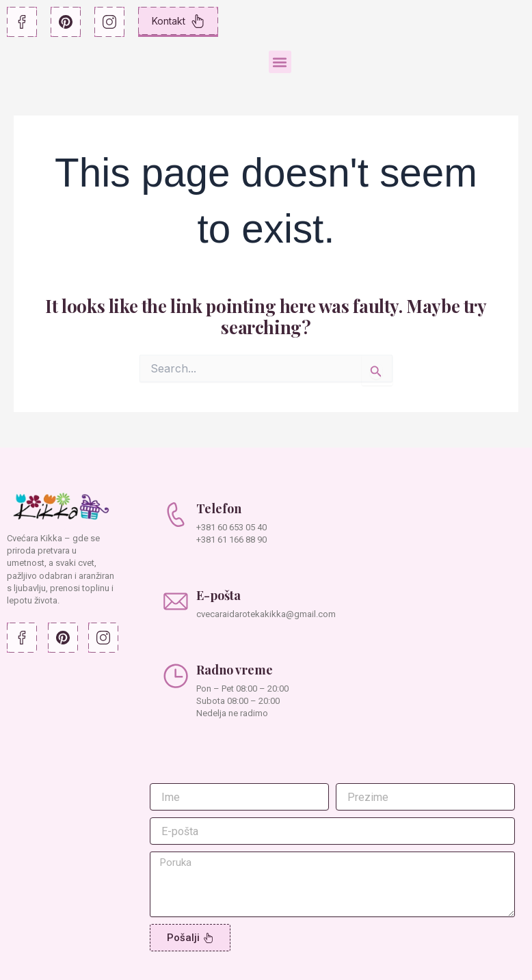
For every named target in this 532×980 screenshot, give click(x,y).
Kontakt (178, 21)
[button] (280, 62)
